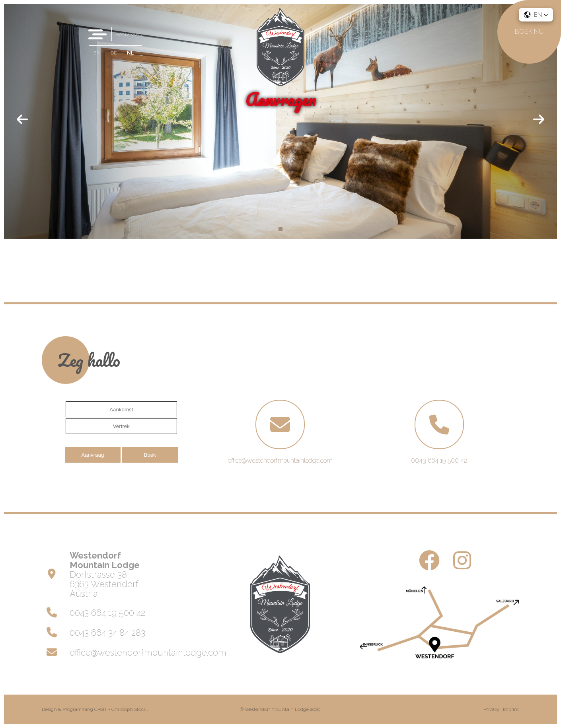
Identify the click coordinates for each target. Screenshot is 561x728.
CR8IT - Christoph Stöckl (121, 709)
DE (114, 53)
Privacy (491, 709)
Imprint (511, 709)
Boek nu (529, 32)
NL (131, 53)
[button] (536, 15)
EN (97, 53)
